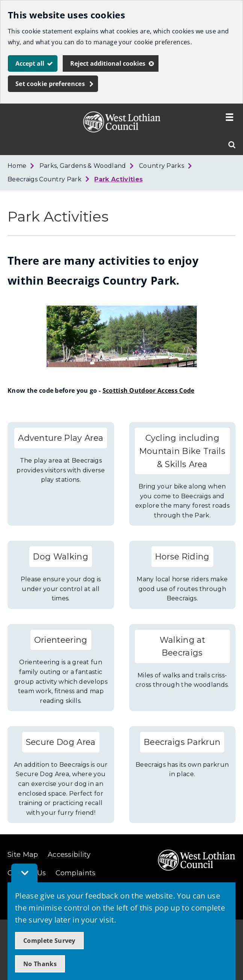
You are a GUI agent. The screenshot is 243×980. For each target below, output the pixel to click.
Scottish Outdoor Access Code (149, 390)
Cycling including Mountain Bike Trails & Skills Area (182, 451)
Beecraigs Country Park (45, 179)
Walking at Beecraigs (182, 646)
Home (17, 166)
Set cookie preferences (50, 84)
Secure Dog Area (61, 742)
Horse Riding (182, 556)
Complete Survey (49, 941)
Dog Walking (61, 556)
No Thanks (40, 964)
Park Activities (118, 179)
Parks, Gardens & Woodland (83, 166)
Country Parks (161, 166)
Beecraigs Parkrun (182, 742)
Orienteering (61, 640)
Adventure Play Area (61, 438)
